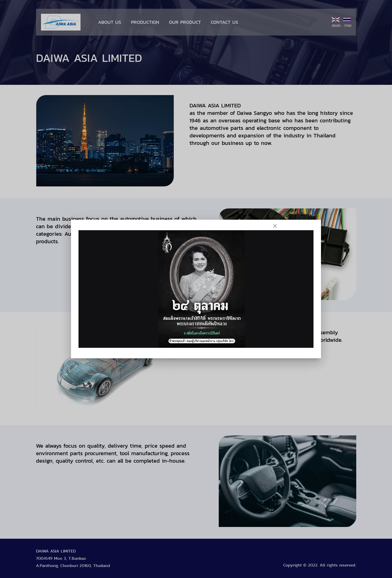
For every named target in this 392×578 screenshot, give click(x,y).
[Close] (275, 226)
